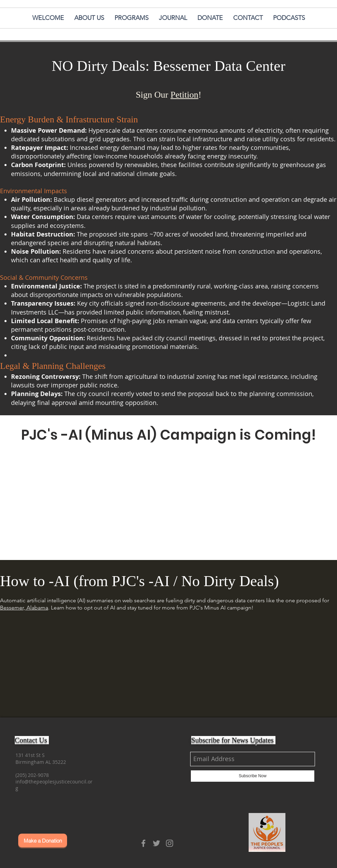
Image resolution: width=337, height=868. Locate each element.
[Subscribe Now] (253, 776)
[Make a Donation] (43, 840)
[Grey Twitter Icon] (156, 843)
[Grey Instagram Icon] (170, 843)
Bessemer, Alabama (24, 608)
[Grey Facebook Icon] (143, 843)
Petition (184, 95)
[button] (289, 18)
